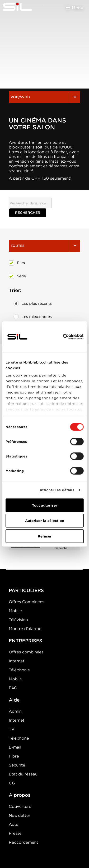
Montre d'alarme (25, 629)
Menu (77, 8)
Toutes (44, 246)
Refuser (45, 536)
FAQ (13, 688)
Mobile (15, 611)
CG (12, 783)
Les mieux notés (33, 317)
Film (17, 263)
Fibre (14, 756)
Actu (14, 824)
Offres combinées (26, 652)
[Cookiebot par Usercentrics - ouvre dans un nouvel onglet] (63, 337)
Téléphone (19, 738)
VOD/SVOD (44, 97)
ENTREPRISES (26, 641)
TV (12, 729)
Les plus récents (33, 304)
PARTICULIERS (26, 590)
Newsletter (20, 815)
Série (17, 276)
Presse (15, 833)
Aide (14, 700)
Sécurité (17, 765)
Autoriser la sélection (45, 521)
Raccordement (23, 842)
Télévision (18, 620)
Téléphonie (19, 670)
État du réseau (23, 774)
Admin (15, 711)
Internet (17, 661)
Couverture (20, 806)
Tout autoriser (45, 505)
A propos (20, 795)
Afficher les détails (57, 490)
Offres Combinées (26, 602)
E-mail (15, 747)
